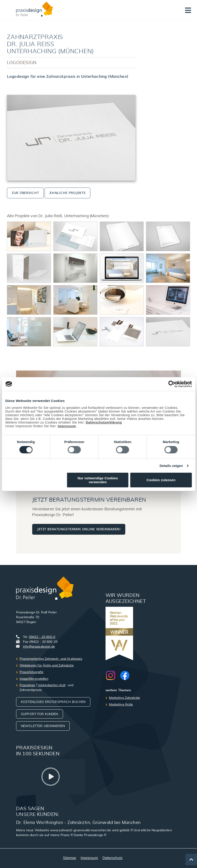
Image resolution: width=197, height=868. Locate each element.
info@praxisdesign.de (39, 647)
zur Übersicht (25, 192)
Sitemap (70, 858)
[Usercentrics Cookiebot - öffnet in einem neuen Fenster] (172, 384)
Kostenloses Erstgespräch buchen (53, 702)
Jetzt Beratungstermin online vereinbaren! (79, 529)
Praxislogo (27, 685)
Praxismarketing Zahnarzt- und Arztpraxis (51, 659)
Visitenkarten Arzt (52, 685)
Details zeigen (171, 466)
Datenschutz (113, 858)
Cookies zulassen (161, 480)
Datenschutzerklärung (104, 422)
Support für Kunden (40, 714)
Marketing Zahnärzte (125, 698)
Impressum (67, 426)
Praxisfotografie (31, 672)
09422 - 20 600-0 (42, 637)
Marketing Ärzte (121, 705)
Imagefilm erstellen (34, 679)
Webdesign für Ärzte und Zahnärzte (47, 666)
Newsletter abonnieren (43, 726)
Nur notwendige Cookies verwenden (98, 480)
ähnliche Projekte (67, 192)
